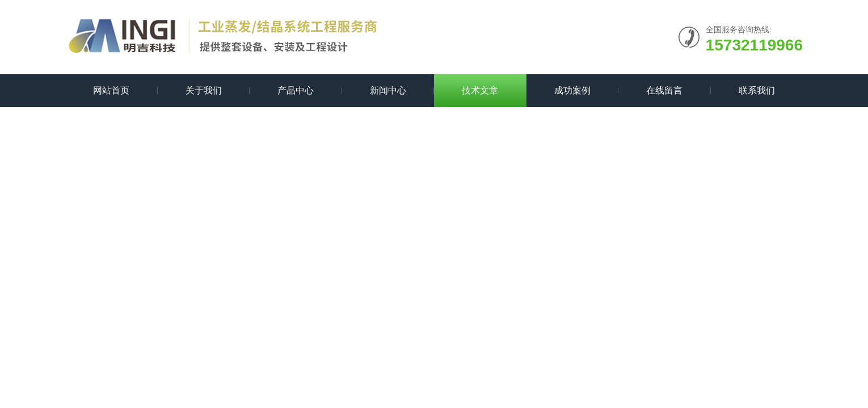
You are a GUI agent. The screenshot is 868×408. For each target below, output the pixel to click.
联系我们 (757, 90)
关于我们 (204, 90)
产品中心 (296, 90)
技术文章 (480, 90)
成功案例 (572, 90)
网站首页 (111, 90)
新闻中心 (388, 90)
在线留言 (664, 90)
